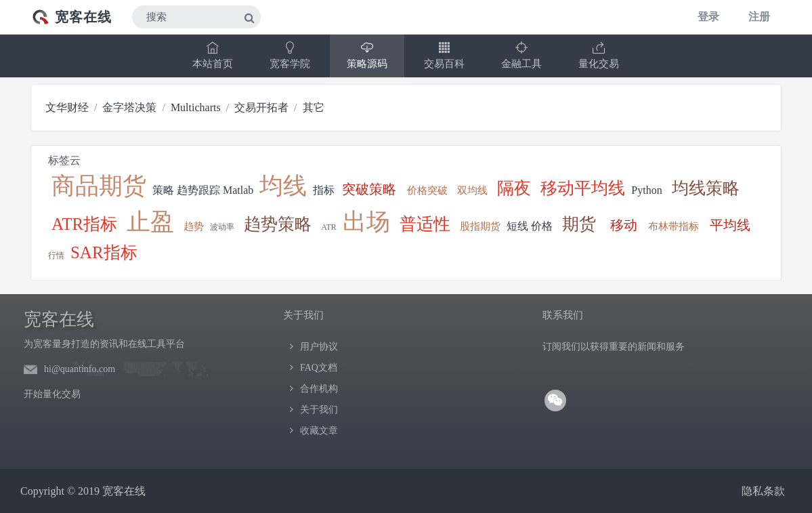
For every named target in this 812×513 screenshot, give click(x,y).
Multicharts (196, 107)
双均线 (472, 190)
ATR (329, 227)
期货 (579, 224)
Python (646, 190)
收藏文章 (319, 431)
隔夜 (514, 188)
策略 (163, 190)
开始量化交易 (52, 394)
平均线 (730, 225)
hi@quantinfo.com (80, 369)
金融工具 (521, 55)
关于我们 (319, 410)
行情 (56, 255)
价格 (542, 226)
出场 (366, 222)
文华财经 (67, 107)
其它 (314, 107)
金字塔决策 (129, 107)
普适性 (425, 224)
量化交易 (599, 55)
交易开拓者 (261, 107)
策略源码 (367, 55)
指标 (324, 190)
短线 (517, 226)
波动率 (222, 227)
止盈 (150, 222)
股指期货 (480, 226)
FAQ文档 (319, 368)
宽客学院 (290, 55)
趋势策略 (278, 224)
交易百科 (444, 55)
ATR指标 (84, 224)
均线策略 (706, 188)
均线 (283, 186)
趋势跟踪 (198, 190)
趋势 (194, 226)
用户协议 (319, 347)
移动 (624, 225)
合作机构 (319, 389)
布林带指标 (674, 226)
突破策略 (369, 189)
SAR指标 (104, 252)
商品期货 (99, 186)
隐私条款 (763, 491)
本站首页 (213, 55)
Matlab (238, 190)
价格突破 (427, 190)
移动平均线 (583, 188)
